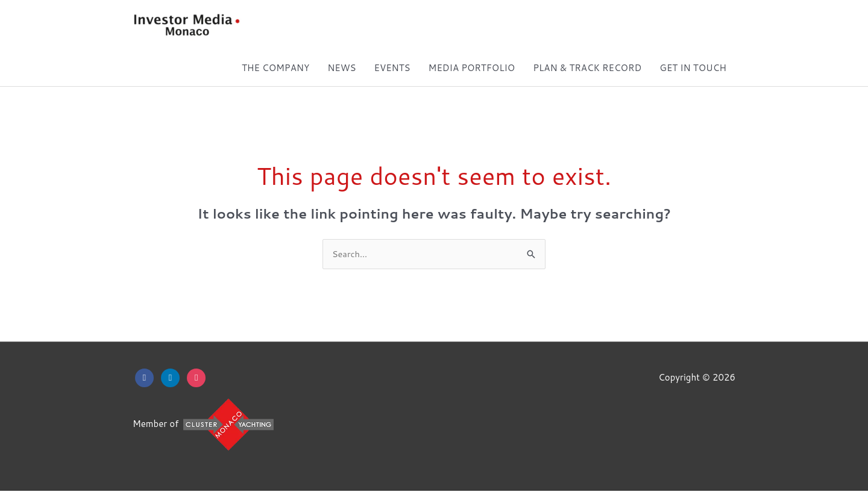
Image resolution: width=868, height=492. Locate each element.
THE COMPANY (275, 68)
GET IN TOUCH (693, 68)
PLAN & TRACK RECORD (587, 68)
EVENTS (392, 68)
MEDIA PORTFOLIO (472, 68)
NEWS (341, 68)
